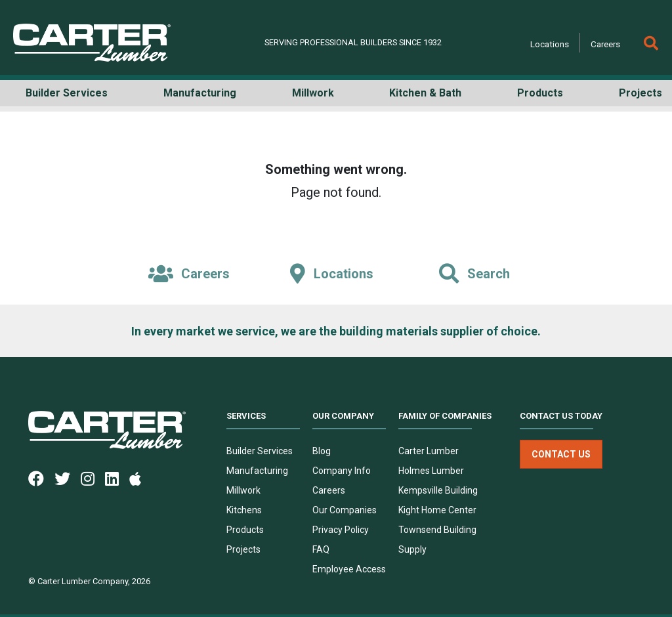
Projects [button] (640, 93)
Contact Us (561, 454)
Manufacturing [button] (200, 93)
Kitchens (244, 510)
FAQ (321, 549)
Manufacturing (257, 471)
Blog (322, 451)
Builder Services (260, 451)
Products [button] (540, 93)
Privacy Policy (341, 530)
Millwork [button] (313, 93)
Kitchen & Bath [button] (425, 93)
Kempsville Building (438, 490)
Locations (550, 44)
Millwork (243, 490)
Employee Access (349, 569)
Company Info (342, 471)
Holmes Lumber (431, 471)
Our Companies (345, 510)
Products (245, 530)
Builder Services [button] (67, 93)
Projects (243, 549)
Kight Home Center (437, 510)
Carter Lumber (429, 451)
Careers (605, 44)
